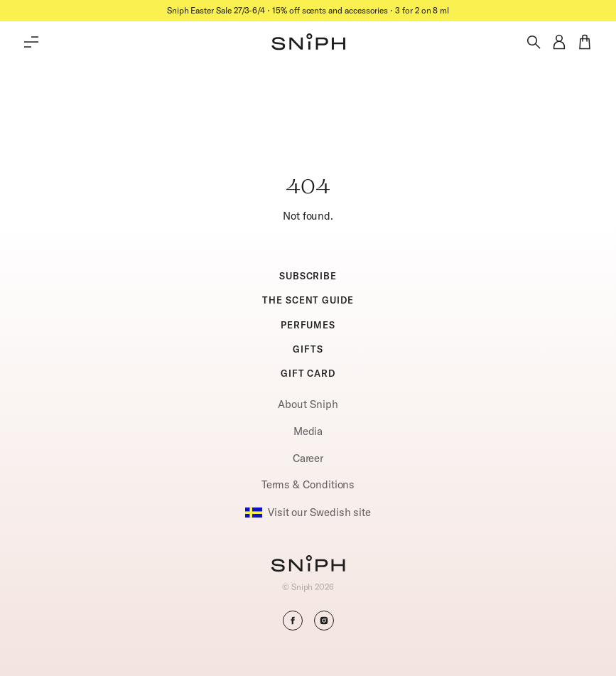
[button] (308, 42)
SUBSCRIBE (308, 276)
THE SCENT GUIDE (308, 300)
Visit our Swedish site (308, 513)
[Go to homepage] (308, 565)
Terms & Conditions (308, 484)
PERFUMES (308, 325)
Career (308, 458)
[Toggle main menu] (31, 42)
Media (308, 431)
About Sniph (308, 404)
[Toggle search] (534, 42)
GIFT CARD (308, 373)
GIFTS (308, 349)
